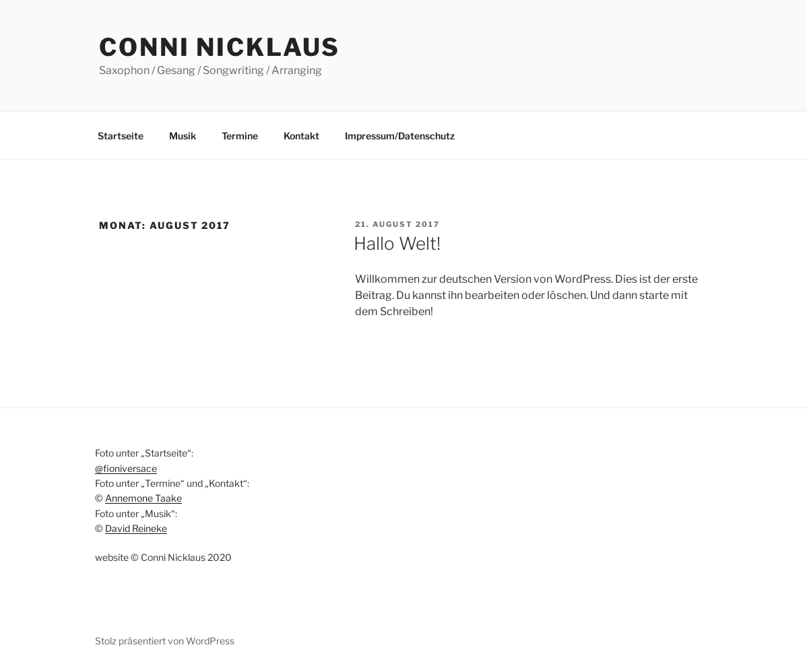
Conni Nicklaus (220, 47)
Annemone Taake (143, 498)
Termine (240, 136)
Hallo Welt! (397, 243)
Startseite (121, 136)
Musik (183, 136)
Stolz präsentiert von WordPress (165, 641)
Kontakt (301, 136)
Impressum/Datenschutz (400, 136)
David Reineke (136, 528)
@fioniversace (126, 468)
